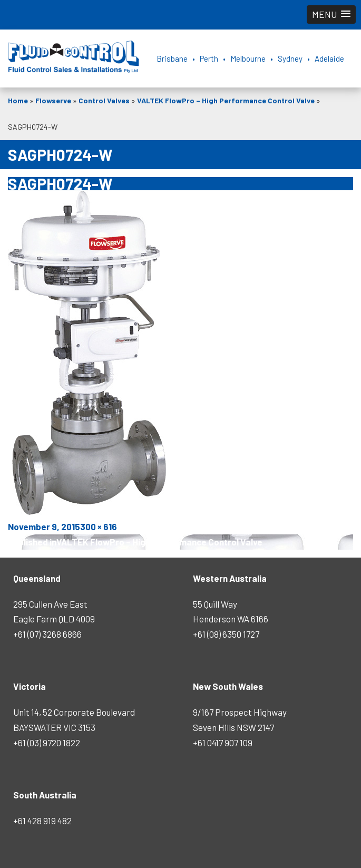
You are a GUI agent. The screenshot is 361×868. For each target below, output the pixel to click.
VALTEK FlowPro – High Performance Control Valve (226, 100)
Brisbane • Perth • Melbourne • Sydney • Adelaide (250, 58)
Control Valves (104, 100)
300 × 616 (99, 526)
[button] (331, 14)
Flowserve (53, 100)
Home (18, 100)
